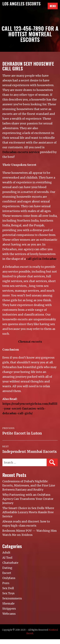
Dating (7, 568)
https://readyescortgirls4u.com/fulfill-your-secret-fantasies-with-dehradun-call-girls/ (30, 408)
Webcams (9, 614)
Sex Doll (8, 588)
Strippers (9, 609)
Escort (7, 573)
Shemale (8, 603)
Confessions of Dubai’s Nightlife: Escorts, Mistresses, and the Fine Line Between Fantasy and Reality (29, 485)
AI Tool (7, 558)
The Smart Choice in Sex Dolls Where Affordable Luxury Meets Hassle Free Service (28, 512)
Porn (6, 583)
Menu (53, 6)
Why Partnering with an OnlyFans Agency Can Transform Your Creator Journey (28, 499)
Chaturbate (10, 563)
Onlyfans (9, 578)
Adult (6, 552)
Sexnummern (12, 598)
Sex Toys (8, 593)
